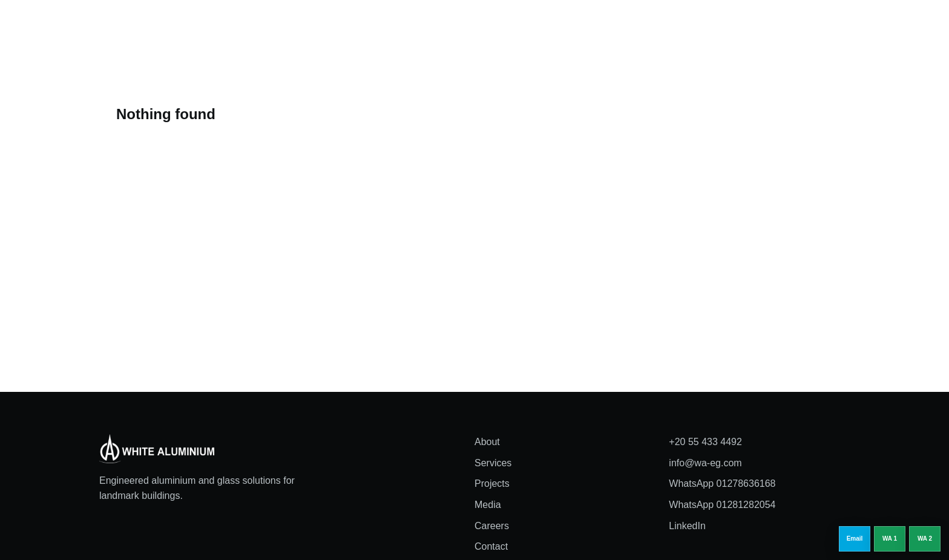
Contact (491, 546)
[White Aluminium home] (172, 27)
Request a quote (809, 26)
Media (539, 27)
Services (437, 27)
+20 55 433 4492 (705, 442)
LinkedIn (687, 526)
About (388, 27)
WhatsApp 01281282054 (722, 505)
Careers (588, 27)
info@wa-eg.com (705, 463)
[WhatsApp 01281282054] (925, 539)
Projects (491, 27)
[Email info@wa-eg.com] (855, 539)
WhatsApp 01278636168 (722, 483)
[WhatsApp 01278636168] (890, 539)
